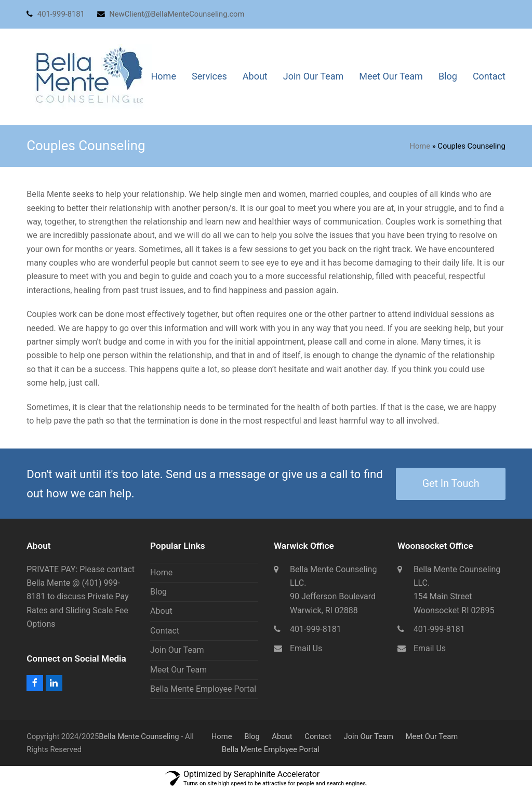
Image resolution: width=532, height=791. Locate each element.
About (161, 611)
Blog (158, 592)
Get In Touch (451, 484)
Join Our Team (177, 650)
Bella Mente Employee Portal (203, 689)
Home (420, 146)
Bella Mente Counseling (139, 736)
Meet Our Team (178, 670)
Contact (165, 631)
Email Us (306, 648)
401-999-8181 (316, 629)
